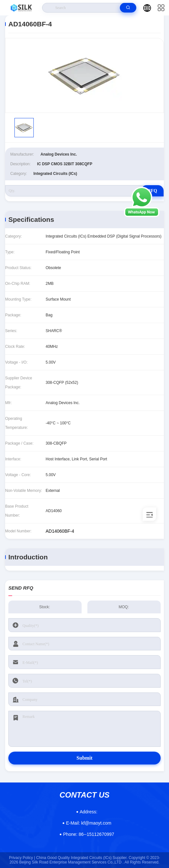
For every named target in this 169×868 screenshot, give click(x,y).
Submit (84, 758)
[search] (128, 8)
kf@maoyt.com (89, 823)
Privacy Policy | (22, 858)
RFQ (152, 191)
